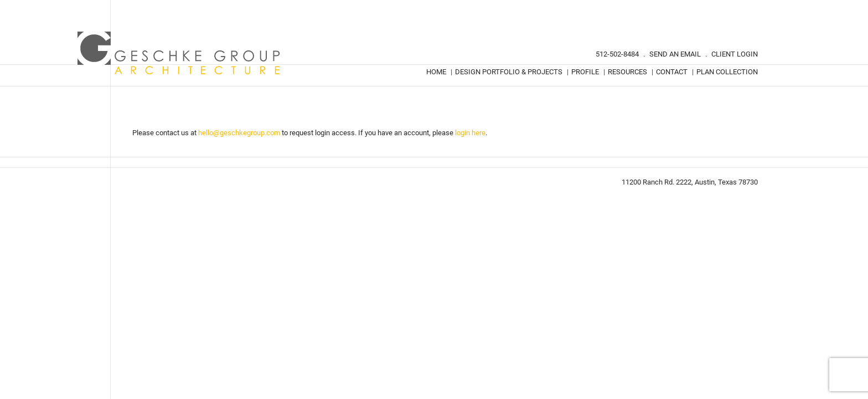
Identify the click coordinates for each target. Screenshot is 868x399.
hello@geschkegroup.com (239, 133)
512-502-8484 (617, 54)
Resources (627, 72)
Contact (672, 72)
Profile (585, 72)
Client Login (735, 54)
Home (436, 72)
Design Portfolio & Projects (509, 72)
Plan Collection (727, 72)
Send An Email (675, 54)
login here (470, 133)
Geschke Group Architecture (179, 53)
